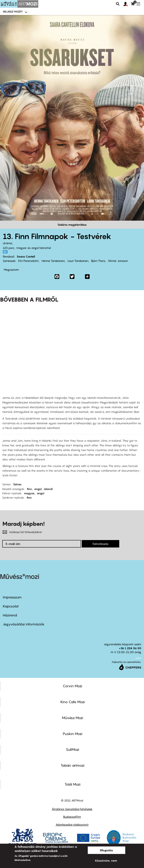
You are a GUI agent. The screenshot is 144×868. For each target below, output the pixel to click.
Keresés (118, 4)
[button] (127, 4)
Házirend (10, 615)
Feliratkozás (100, 544)
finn (29, 489)
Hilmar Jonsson (118, 261)
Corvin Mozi (72, 686)
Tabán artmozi (73, 765)
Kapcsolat (11, 606)
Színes (17, 484)
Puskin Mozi (73, 734)
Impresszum (12, 597)
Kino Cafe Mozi (73, 702)
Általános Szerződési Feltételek (72, 809)
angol (38, 489)
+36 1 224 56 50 (130, 648)
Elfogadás (106, 850)
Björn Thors (98, 261)
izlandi (48, 489)
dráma (7, 243)
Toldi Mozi (73, 784)
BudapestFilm (72, 817)
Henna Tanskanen (53, 261)
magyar (29, 493)
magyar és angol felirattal (34, 248)
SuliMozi (73, 749)
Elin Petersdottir (28, 261)
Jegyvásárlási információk (24, 624)
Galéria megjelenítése (72, 225)
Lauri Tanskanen (78, 261)
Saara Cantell (26, 256)
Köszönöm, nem (106, 861)
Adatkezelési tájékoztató (72, 825)
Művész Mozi (72, 718)
